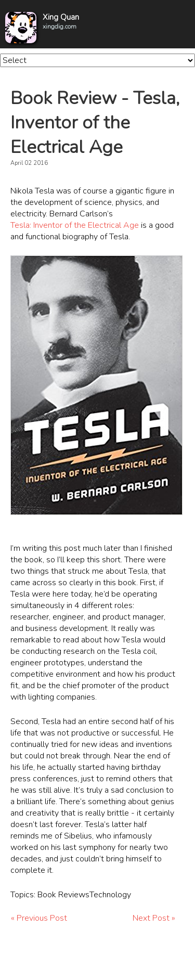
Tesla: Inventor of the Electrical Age (75, 225)
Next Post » (154, 918)
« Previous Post (39, 918)
